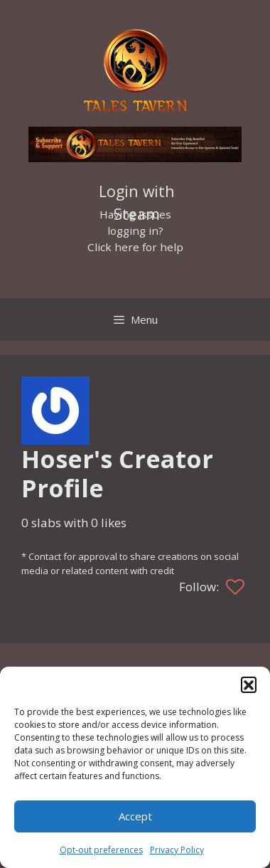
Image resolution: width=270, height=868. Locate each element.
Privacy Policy (177, 850)
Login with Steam (137, 193)
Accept (135, 816)
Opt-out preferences (101, 850)
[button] (249, 684)
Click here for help (135, 247)
